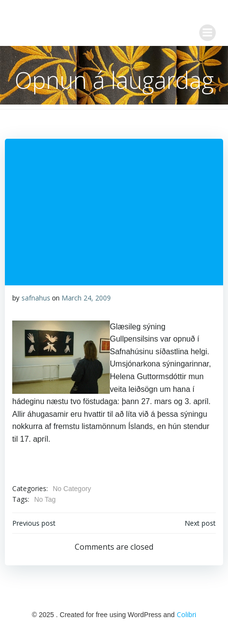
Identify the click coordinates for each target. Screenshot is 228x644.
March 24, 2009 (86, 298)
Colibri (187, 614)
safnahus (36, 298)
